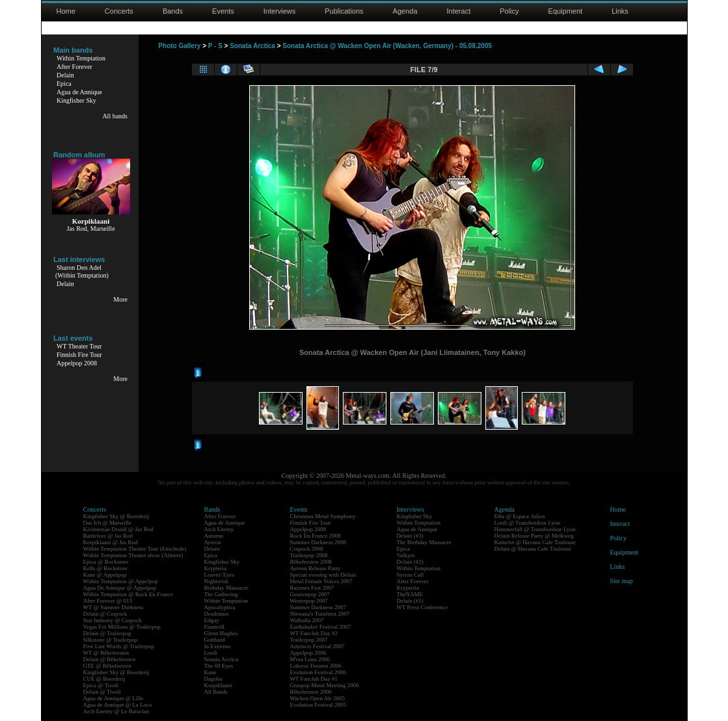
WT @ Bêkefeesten (106, 653)
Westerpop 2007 (309, 601)
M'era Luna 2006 (310, 659)
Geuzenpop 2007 (310, 594)
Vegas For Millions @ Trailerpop (122, 627)
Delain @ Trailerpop (107, 633)
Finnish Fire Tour (79, 355)
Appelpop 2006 (308, 653)
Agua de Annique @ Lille (114, 698)
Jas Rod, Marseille (90, 229)
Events (223, 11)
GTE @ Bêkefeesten (107, 666)
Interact (459, 11)
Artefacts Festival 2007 (317, 646)
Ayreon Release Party (316, 568)
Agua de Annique (79, 92)
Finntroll (215, 627)
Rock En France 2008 (316, 536)
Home (66, 11)
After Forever (74, 67)
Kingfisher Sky (76, 100)
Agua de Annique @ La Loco (118, 705)
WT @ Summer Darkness (114, 607)
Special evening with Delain (323, 575)
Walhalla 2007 (307, 620)
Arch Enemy (219, 529)
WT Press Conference (423, 607)
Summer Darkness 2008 (318, 542)
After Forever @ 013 (108, 601)
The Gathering (221, 594)
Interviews (280, 11)
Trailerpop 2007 (309, 640)
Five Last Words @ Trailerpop (119, 646)
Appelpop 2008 (77, 363)
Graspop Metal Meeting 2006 (325, 685)
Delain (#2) (410, 562)
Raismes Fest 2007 (312, 588)
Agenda (405, 11)
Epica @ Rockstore (106, 562)
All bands (115, 116)
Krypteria (215, 568)
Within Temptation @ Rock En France (128, 594)
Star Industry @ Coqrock (113, 620)
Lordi (211, 653)
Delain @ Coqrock (105, 614)
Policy (509, 11)
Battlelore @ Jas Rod (108, 536)
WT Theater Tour (79, 346)
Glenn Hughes (221, 633)
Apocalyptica (220, 607)
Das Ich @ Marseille (108, 523)
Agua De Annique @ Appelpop (120, 588)
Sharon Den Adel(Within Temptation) (82, 271)
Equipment (566, 11)
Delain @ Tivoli (102, 692)
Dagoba (213, 679)
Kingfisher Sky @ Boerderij (116, 516)
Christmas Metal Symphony (323, 516)
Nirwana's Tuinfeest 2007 (320, 614)
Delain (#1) (410, 601)
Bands (173, 11)
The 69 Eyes (219, 666)
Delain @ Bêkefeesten (110, 659)
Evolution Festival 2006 (318, 672)
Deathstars (217, 614)
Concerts (119, 11)
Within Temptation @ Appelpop (121, 581)
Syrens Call (411, 575)
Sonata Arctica (252, 46)
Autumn (214, 536)
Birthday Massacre (226, 588)
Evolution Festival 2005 (318, 705)
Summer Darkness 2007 (318, 607)
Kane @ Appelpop (105, 575)
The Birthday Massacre (424, 542)
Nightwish (217, 581)
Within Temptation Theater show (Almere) (133, 555)
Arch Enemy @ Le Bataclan (116, 711)
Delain (65, 75)
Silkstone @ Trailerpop (111, 640)
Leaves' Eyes (220, 575)
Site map (622, 581)
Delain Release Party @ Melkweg (534, 536)
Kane (210, 672)
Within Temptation (81, 58)
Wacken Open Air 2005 (318, 698)
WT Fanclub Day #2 (314, 633)
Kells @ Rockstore (105, 568)
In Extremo (218, 646)
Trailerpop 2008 (309, 555)
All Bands (216, 692)
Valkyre (406, 555)
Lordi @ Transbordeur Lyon (528, 523)
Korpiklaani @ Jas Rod (111, 542)
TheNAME (410, 594)
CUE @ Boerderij (104, 679)
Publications (344, 11)
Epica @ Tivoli (101, 685)
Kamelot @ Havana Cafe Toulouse (535, 542)
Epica (64, 84)
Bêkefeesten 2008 (311, 562)
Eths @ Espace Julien (520, 516)
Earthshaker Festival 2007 (321, 627)
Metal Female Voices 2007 (321, 581)
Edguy (212, 620)
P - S (215, 46)
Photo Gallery (179, 46)
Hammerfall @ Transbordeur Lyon (535, 529)
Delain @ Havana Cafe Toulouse (533, 549)
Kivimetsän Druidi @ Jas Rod (118, 529)
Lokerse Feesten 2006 (316, 666)
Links (620, 11)
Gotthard (215, 640)
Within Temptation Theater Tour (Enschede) (135, 549)
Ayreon (213, 542)
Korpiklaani (218, 685)
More (120, 299)
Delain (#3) (410, 536)
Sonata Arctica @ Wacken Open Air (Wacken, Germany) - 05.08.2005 (387, 46)
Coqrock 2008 (307, 549)
